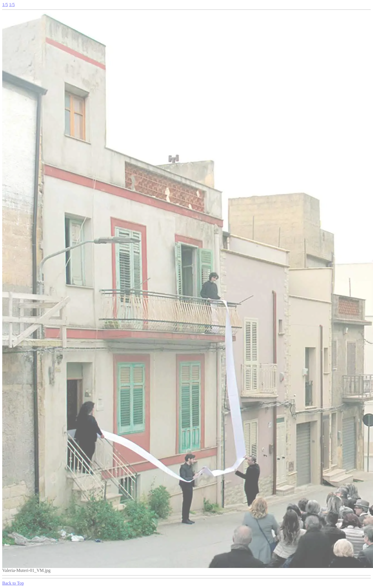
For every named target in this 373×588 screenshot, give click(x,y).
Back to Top (13, 583)
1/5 (5, 5)
